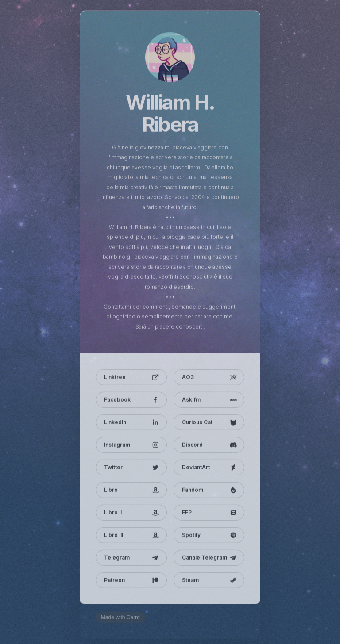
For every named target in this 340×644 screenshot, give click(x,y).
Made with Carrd (120, 619)
